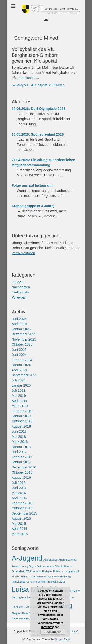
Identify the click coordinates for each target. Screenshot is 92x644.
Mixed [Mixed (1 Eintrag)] (77, 591)
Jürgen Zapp (62, 639)
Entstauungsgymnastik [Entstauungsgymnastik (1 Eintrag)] (66, 571)
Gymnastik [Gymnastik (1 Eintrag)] (53, 576)
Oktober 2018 (22, 421)
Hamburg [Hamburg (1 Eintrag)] (65, 576)
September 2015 (25, 513)
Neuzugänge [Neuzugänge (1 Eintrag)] (19, 597)
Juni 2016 (19, 488)
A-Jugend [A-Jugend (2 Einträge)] (27, 558)
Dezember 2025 (24, 334)
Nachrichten (21, 287)
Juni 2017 (19, 452)
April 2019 (20, 401)
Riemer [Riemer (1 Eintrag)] (28, 607)
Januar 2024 (21, 365)
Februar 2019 (22, 411)
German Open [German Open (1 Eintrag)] (28, 576)
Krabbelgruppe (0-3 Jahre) (33, 206)
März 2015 (20, 534)
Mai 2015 (19, 524)
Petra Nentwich (23, 253)
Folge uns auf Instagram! (32, 185)
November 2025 (24, 339)
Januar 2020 (21, 385)
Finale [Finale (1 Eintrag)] (15, 576)
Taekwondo (20, 292)
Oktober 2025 (22, 344)
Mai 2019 (19, 396)
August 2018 (21, 426)
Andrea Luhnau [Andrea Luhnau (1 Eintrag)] (67, 560)
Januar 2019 (21, 416)
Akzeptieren (53, 632)
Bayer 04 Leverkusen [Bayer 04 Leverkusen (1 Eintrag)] (41, 566)
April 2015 (20, 529)
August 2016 (21, 478)
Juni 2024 (19, 355)
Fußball (18, 282)
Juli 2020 (19, 380)
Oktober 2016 (22, 472)
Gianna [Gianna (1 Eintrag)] (41, 576)
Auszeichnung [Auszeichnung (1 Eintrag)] (20, 566)
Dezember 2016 (24, 467)
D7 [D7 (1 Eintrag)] (27, 571)
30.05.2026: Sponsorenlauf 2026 (38, 134)
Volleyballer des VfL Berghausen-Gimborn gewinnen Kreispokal (35, 55)
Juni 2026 (19, 319)
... (37, 124)
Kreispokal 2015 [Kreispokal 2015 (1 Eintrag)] (56, 582)
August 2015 (21, 518)
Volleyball (22, 85)
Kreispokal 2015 (45, 85)
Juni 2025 (19, 350)
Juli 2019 (19, 390)
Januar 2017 (21, 462)
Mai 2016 (19, 493)
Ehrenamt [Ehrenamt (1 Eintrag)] (36, 571)
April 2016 (20, 498)
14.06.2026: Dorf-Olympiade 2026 (39, 109)
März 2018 (20, 442)
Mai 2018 (19, 437)
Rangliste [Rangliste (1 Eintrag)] (17, 607)
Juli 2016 (19, 483)
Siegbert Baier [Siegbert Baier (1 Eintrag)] (20, 613)
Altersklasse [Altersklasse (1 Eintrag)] (50, 560)
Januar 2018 (21, 447)
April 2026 (20, 324)
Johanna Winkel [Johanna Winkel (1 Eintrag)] (36, 582)
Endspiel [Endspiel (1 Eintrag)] (47, 571)
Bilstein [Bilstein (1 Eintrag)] (59, 566)
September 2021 (25, 375)
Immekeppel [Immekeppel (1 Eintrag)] (19, 582)
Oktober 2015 (22, 508)
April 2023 (20, 370)
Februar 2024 (22, 360)
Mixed (60, 85)
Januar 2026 (21, 329)
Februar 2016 (22, 503)
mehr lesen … (28, 78)
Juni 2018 (19, 431)
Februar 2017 (22, 457)
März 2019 (20, 406)
